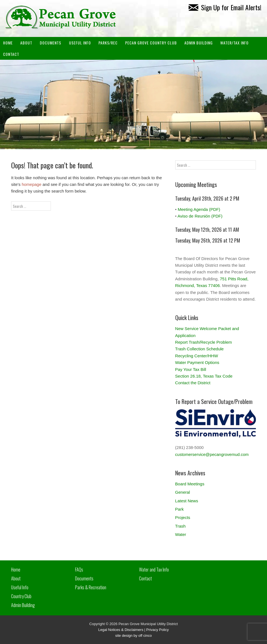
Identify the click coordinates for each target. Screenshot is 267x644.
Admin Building (23, 605)
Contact (11, 54)
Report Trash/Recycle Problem (204, 342)
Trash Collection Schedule (200, 349)
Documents (50, 43)
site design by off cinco (133, 636)
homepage (32, 184)
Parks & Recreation (91, 587)
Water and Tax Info (154, 570)
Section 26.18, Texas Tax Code (204, 376)
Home (8, 43)
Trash (181, 526)
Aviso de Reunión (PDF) (200, 216)
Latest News (187, 501)
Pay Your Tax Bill (191, 369)
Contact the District (193, 383)
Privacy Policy (158, 630)
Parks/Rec (108, 43)
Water (181, 534)
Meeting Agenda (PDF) (199, 209)
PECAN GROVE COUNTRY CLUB (151, 43)
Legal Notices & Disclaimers (121, 630)
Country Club (21, 596)
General (183, 492)
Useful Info (80, 43)
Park (180, 509)
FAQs (79, 570)
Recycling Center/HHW (197, 356)
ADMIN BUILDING (199, 43)
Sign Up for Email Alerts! (225, 7)
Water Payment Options (197, 362)
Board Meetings (190, 484)
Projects (183, 517)
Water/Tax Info (234, 43)
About (26, 43)
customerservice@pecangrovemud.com (212, 454)
